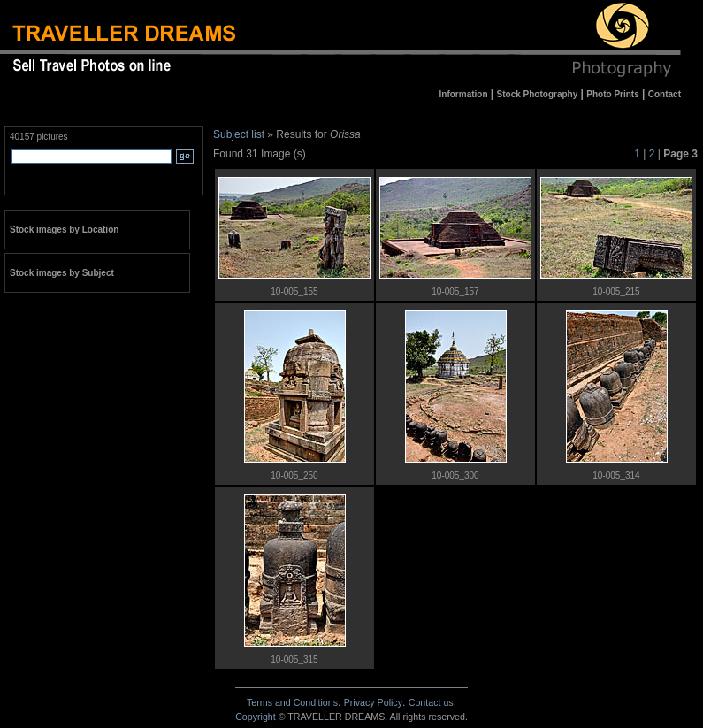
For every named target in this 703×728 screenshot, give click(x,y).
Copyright (256, 717)
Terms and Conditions (292, 702)
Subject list (239, 134)
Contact (431, 702)
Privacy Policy (373, 702)
